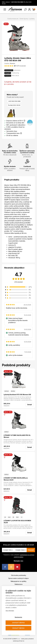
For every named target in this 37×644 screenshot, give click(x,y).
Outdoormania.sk (13, 19)
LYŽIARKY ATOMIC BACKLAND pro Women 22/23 (16, 479)
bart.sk (22, 641)
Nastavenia (18, 617)
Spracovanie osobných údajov (19, 578)
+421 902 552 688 (14, 101)
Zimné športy (24, 19)
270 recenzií (18, 282)
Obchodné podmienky (19, 575)
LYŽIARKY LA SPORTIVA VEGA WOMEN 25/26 (17, 522)
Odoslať (31, 550)
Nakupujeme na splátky (18, 581)
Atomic (12, 63)
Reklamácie (19, 584)
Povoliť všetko (18, 628)
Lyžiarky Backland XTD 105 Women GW (17, 395)
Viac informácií (10, 611)
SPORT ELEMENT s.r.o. (14, 639)
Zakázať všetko (18, 623)
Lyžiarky (32, 19)
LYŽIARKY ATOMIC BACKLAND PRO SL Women (17, 436)
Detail (30, 405)
